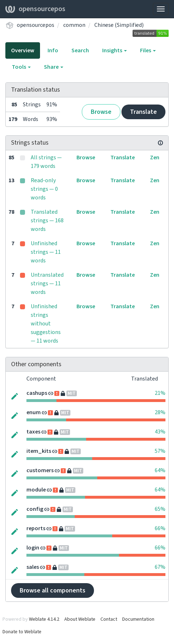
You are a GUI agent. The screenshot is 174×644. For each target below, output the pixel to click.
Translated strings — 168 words (47, 221)
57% (160, 451)
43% (160, 432)
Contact (109, 619)
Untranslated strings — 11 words (47, 284)
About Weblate (80, 619)
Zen (155, 158)
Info (53, 50)
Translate (143, 112)
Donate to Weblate (22, 632)
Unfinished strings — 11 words (46, 252)
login (33, 548)
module (36, 490)
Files (148, 50)
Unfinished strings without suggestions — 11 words (46, 324)
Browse (101, 112)
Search (80, 50)
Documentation (138, 619)
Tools (21, 67)
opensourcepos (35, 9)
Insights (115, 50)
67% (160, 567)
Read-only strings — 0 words (44, 189)
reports (36, 528)
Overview (23, 50)
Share (54, 67)
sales (33, 567)
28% (160, 412)
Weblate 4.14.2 (44, 619)
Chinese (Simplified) (119, 25)
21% (160, 393)
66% (160, 528)
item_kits (39, 451)
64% (160, 470)
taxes (33, 432)
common (74, 25)
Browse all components (53, 590)
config (35, 509)
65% (160, 509)
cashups (37, 393)
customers (40, 470)
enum (34, 412)
